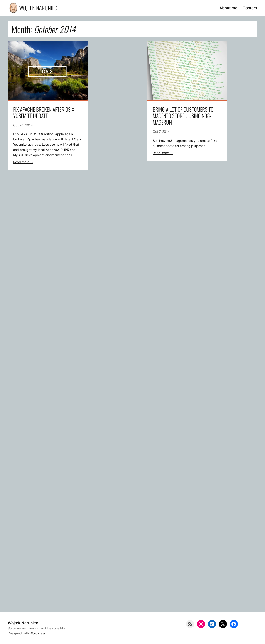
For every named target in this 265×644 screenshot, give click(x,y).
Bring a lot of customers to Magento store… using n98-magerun (183, 116)
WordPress (38, 633)
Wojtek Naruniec (38, 8)
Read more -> (23, 162)
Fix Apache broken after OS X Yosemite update (44, 113)
